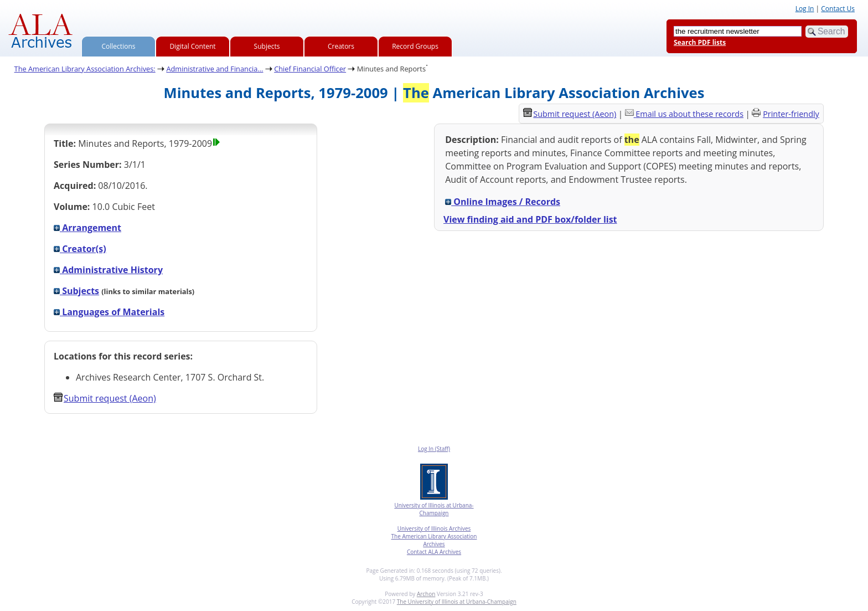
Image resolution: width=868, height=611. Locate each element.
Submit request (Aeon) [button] (105, 398)
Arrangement (87, 228)
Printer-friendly (791, 114)
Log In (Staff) (434, 449)
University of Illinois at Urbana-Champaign (434, 509)
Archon (426, 594)
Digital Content (192, 46)
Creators (341, 46)
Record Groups (415, 46)
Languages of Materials (109, 312)
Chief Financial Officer (310, 69)
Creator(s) (80, 249)
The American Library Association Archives (434, 540)
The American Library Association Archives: (85, 69)
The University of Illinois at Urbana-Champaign (457, 602)
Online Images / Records (503, 202)
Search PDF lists (700, 42)
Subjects (267, 46)
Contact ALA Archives (434, 552)
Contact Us (838, 9)
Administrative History (108, 270)
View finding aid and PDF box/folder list (530, 219)
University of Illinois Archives (434, 528)
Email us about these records (689, 114)
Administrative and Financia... (215, 69)
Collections (119, 46)
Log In (805, 9)
